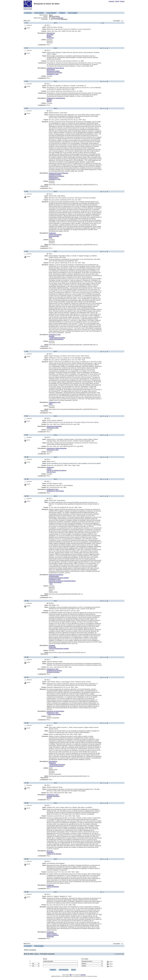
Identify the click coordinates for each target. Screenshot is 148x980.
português (111, 1)
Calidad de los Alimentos (54, 854)
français (122, 1)
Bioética (49, 36)
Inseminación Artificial (53, 71)
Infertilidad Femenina (55, 175)
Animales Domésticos (53, 672)
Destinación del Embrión (56, 575)
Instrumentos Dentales (54, 714)
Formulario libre (120, 954)
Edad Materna (53, 761)
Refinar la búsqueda (57, 18)
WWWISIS (83, 975)
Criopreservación (54, 576)
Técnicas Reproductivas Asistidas (59, 578)
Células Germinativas (55, 235)
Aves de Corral (51, 472)
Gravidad (52, 336)
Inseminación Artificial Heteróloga (57, 448)
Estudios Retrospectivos (56, 339)
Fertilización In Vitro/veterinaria (56, 98)
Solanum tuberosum (53, 935)
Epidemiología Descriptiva (57, 338)
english (117, 1)
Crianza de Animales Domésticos (56, 470)
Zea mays (50, 851)
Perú (51, 584)
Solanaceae (50, 937)
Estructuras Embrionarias (54, 426)
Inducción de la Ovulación (56, 176)
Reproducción (51, 33)
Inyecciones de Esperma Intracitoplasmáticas (62, 581)
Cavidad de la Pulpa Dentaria (55, 711)
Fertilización (50, 38)
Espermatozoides (54, 236)
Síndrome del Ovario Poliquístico (59, 173)
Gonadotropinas (54, 178)
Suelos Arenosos (52, 933)
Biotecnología (51, 70)
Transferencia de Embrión (54, 73)
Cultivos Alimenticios (53, 887)
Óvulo (51, 238)
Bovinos (49, 101)
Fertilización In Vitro (53, 74)
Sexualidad (50, 35)
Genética (49, 100)
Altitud (51, 404)
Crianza (49, 469)
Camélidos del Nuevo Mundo (55, 68)
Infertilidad (52, 645)
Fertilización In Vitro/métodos (55, 491)
